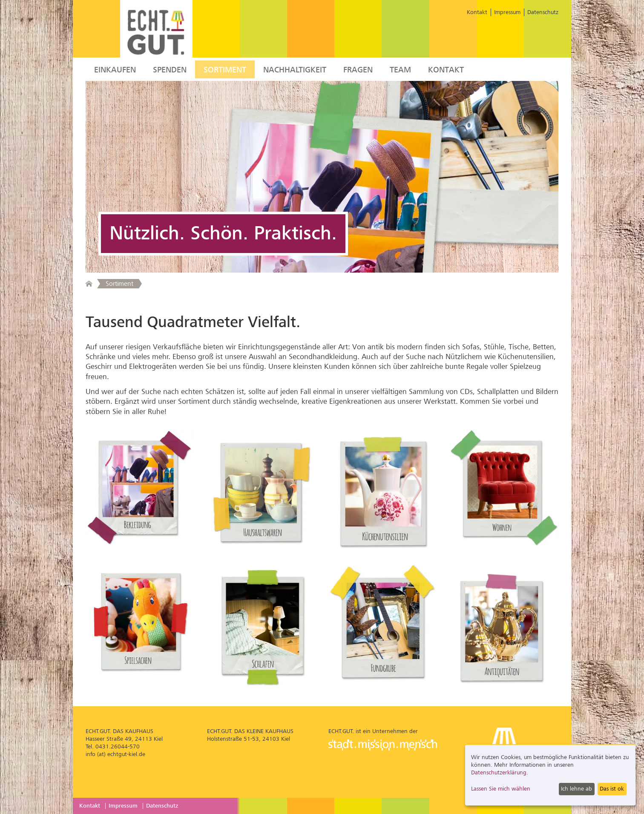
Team (400, 70)
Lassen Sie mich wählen (501, 789)
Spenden (170, 70)
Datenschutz (543, 12)
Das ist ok (612, 789)
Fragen (358, 70)
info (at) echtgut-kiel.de (115, 754)
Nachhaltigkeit (295, 70)
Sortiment (225, 70)
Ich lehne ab (576, 789)
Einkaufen (115, 70)
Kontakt (477, 12)
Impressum (507, 12)
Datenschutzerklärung (499, 772)
